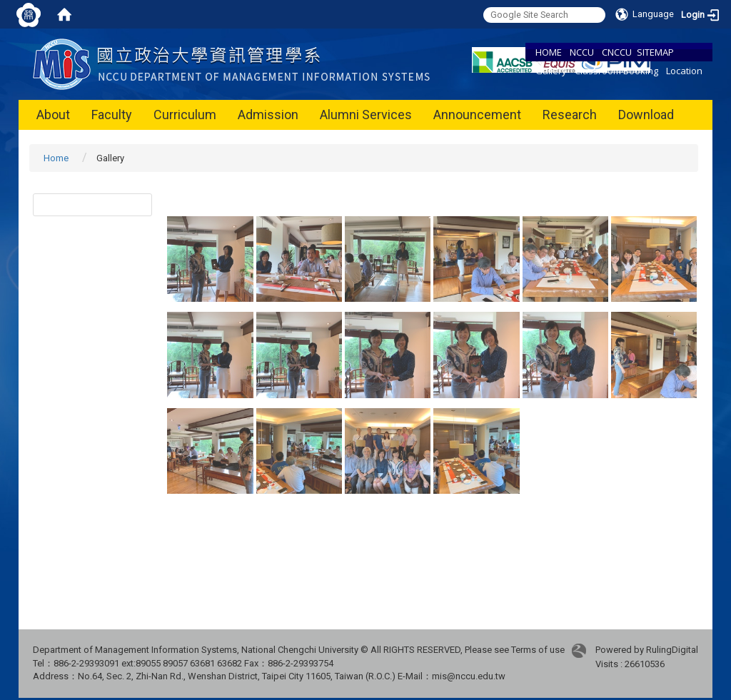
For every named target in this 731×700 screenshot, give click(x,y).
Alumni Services (366, 115)
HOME (549, 52)
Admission (268, 115)
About (53, 115)
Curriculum (185, 115)
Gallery (551, 71)
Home (56, 158)
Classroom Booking (616, 71)
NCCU (582, 52)
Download (646, 115)
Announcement (477, 115)
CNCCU (617, 52)
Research (570, 115)
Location (684, 71)
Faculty (112, 115)
